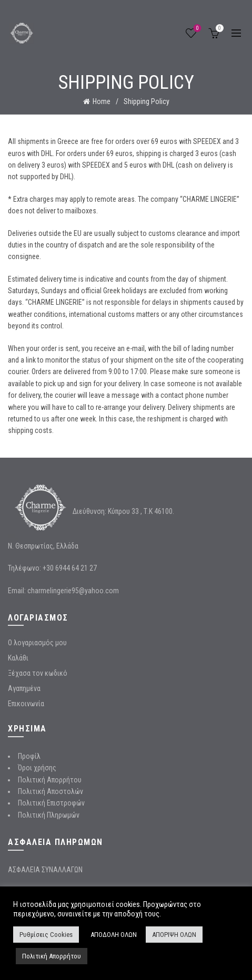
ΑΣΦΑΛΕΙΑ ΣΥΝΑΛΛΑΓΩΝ (45, 870)
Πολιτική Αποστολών (51, 791)
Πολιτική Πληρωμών (49, 815)
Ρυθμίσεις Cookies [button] (46, 935)
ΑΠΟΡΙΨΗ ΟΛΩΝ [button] (174, 935)
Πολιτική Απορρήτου (50, 780)
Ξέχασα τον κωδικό (38, 673)
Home (102, 101)
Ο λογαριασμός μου (37, 643)
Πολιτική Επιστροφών (51, 803)
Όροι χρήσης (37, 768)
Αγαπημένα (24, 688)
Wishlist (196, 29)
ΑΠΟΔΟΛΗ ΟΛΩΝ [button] (114, 935)
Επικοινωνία (26, 704)
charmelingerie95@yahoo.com (73, 591)
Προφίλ (29, 756)
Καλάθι (18, 658)
